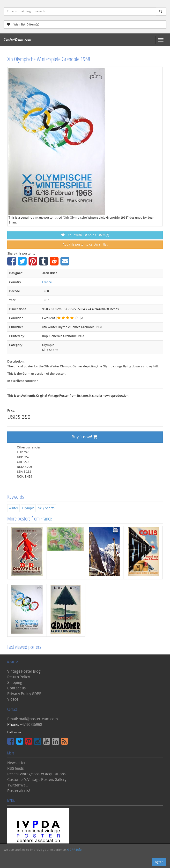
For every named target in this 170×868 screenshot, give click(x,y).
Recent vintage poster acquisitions (36, 774)
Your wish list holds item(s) (85, 235)
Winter (13, 508)
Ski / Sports (46, 508)
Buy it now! (84, 437)
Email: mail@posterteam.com (33, 719)
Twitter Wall (17, 785)
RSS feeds (15, 769)
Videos (13, 699)
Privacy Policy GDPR (24, 694)
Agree (159, 862)
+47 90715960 (31, 725)
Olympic (28, 508)
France (47, 282)
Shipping (15, 683)
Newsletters (17, 763)
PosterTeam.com (18, 40)
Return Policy (19, 677)
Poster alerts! (19, 791)
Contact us (16, 688)
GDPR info (74, 850)
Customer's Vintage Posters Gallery (37, 780)
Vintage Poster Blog (24, 671)
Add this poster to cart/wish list (85, 245)
